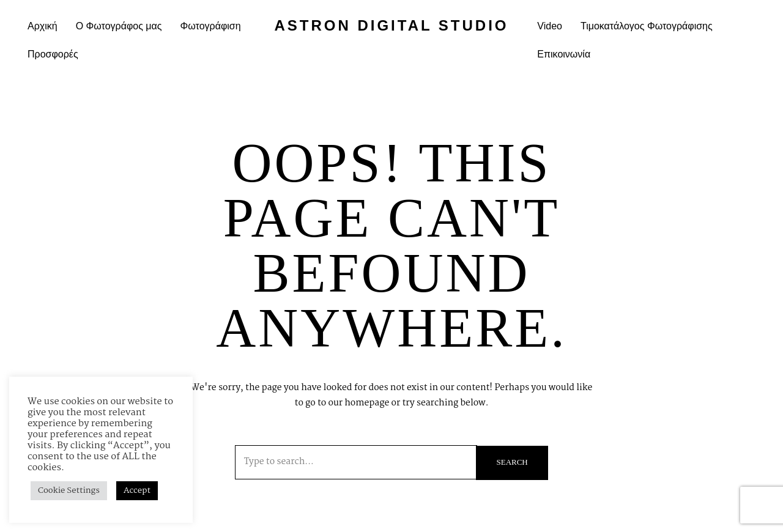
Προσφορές (53, 54)
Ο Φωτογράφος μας (119, 26)
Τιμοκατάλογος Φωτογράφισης (647, 26)
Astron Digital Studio (391, 25)
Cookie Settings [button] (69, 490)
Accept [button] (137, 490)
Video (550, 26)
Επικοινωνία (564, 54)
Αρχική (43, 26)
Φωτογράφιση (211, 26)
